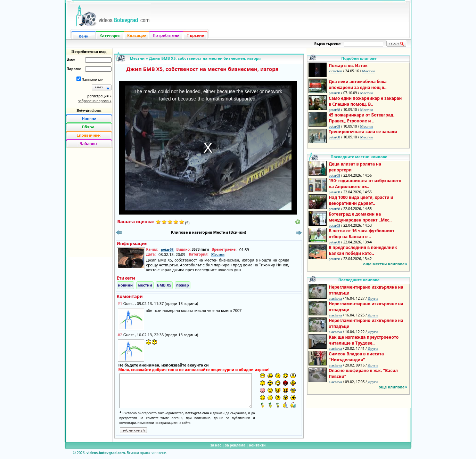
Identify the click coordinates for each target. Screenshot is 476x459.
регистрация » (99, 96)
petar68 (167, 249)
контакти (257, 445)
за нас (216, 445)
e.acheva (335, 298)
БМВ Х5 (164, 285)
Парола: (74, 69)
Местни (137, 58)
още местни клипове (384, 264)
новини (126, 285)
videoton (335, 71)
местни (145, 285)
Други (373, 298)
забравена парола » (95, 101)
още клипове (392, 387)
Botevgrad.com (89, 110)
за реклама (235, 445)
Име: (71, 60)
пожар (183, 285)
